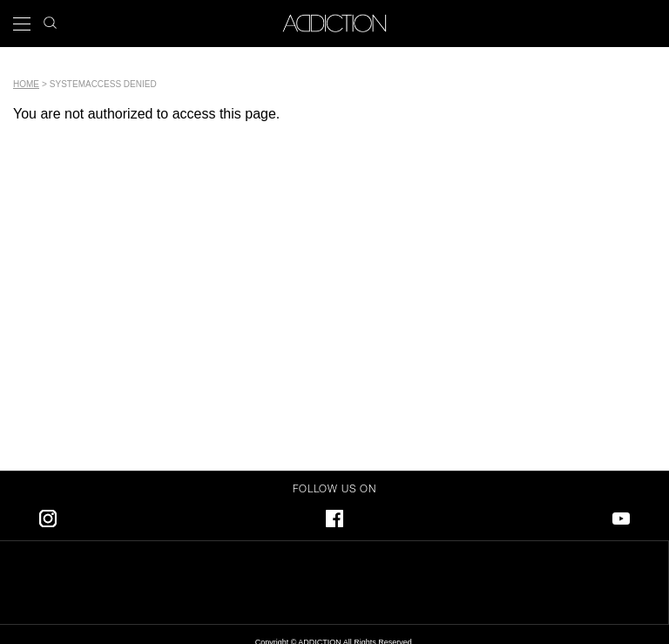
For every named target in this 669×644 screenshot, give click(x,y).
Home (26, 84)
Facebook (334, 515)
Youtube (621, 515)
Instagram (48, 515)
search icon (50, 18)
